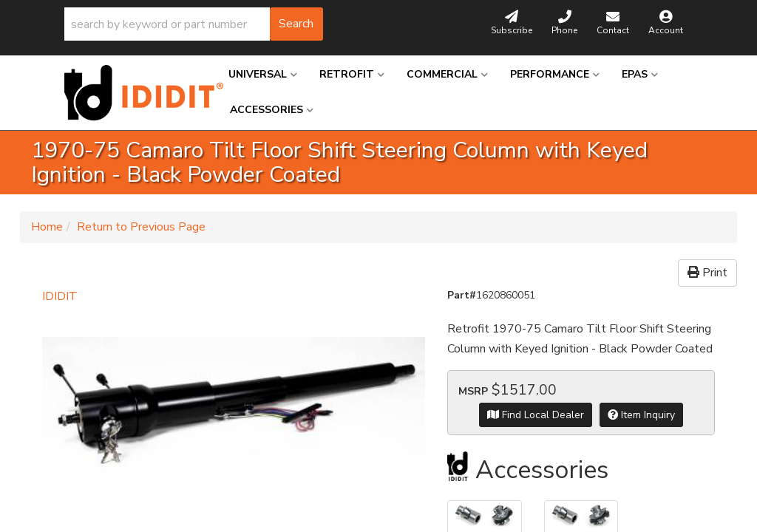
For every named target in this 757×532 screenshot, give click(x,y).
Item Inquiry (641, 415)
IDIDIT (60, 296)
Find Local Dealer (536, 415)
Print (707, 273)
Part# (462, 295)
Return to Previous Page (141, 227)
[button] (194, 24)
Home (47, 227)
